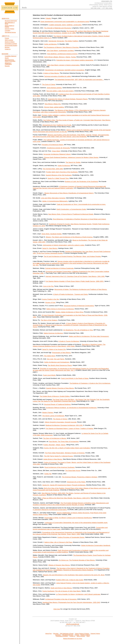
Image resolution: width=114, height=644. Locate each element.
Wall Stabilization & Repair (67, 634)
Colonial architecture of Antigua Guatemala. (59, 268)
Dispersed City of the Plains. (76, 482)
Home (88, 636)
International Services (68, 635)
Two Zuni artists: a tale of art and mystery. (60, 91)
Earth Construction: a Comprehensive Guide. (71, 209)
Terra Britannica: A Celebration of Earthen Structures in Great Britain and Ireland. (79, 219)
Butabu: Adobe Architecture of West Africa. (70, 312)
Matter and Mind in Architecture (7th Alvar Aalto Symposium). (89, 336)
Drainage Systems (95, 634)
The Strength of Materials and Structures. (58, 28)
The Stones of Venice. (60, 419)
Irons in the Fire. (49, 286)
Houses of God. (50, 302)
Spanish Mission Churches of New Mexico (60, 388)
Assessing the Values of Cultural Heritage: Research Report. (68, 99)
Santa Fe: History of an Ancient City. (54, 349)
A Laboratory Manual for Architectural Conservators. (50, 510)
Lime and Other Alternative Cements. (53, 198)
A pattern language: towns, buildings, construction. (65, 25)
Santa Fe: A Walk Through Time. (58, 178)
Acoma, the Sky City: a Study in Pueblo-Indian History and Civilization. (67, 448)
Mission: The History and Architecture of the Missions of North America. (69, 237)
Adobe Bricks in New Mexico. (53, 459)
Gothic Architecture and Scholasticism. (57, 362)
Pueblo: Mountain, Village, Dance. (54, 445)
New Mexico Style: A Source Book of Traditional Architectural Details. (71, 214)
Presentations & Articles (62, 636)
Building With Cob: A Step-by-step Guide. (70, 580)
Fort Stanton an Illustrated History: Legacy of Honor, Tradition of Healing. (70, 428)
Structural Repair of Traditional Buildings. (58, 404)
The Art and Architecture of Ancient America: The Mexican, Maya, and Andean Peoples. (72, 256)
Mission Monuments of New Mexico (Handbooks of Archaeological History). (69, 193)
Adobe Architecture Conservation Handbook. (96, 545)
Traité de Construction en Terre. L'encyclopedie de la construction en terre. (81, 204)
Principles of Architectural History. (53, 145)
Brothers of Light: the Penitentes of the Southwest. (82, 181)
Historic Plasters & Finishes (82, 634)
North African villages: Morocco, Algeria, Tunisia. (60, 57)
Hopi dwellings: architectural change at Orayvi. (62, 54)
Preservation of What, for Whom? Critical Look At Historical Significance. (68, 518)
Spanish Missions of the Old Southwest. (59, 175)
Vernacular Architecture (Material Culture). (57, 154)
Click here (57, 609)
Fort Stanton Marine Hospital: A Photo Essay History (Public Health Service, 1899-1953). (75, 281)
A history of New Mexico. (51, 73)
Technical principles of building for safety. (58, 76)
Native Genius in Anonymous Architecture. (60, 309)
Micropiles (56, 634)
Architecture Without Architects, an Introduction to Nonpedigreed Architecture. (71, 408)
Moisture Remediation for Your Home (73, 639)
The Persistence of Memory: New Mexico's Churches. (61, 47)
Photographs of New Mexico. (61, 353)
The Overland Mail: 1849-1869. (53, 169)
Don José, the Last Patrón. (56, 359)
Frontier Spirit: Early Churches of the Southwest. (62, 172)
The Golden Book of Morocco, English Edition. (55, 396)
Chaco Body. (56, 151)
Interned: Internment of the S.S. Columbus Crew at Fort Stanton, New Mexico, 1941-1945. (75, 276)
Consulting (58, 635)
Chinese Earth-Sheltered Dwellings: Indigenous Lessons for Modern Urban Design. (71, 157)
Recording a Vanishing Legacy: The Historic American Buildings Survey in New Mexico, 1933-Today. (69, 345)
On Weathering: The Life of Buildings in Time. (78, 330)
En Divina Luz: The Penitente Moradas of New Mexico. (77, 560)
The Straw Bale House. (73, 470)
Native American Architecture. (54, 333)
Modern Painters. (48, 412)
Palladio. (48, 18)
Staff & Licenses (81, 636)
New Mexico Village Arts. (53, 104)
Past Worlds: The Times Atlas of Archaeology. (64, 441)
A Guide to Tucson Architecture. (69, 341)
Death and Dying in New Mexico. (61, 588)
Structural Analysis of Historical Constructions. (79, 306)
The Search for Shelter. (73, 162)
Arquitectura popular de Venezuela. (58, 148)
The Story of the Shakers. (49, 320)
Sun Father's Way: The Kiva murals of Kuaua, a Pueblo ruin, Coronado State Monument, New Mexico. (77, 120)
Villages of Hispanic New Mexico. (59, 565)
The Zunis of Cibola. (49, 84)
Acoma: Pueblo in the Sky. (51, 299)
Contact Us (72, 636)
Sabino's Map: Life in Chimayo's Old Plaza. (58, 542)
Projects (77, 635)
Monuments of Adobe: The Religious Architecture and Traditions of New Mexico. (81, 289)
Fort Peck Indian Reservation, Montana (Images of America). (65, 453)
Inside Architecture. (64, 166)
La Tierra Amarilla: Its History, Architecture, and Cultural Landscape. (78, 594)
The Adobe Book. (49, 356)
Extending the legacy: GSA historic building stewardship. (75, 60)
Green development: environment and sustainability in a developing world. (65, 22)
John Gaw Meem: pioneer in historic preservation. (64, 65)
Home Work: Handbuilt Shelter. (52, 234)
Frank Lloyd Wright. (49, 375)
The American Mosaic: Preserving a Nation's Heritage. (80, 477)
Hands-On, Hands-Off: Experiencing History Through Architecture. (64, 485)
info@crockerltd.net (73, 624)
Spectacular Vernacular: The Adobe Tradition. (63, 41)
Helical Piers (49, 634)
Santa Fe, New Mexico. (50, 248)
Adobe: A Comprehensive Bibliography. (55, 201)
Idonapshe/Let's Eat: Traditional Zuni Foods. (57, 125)
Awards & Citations (85, 635)
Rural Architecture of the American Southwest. (60, 467)
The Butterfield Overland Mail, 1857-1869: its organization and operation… (79, 80)
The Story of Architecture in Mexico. (55, 438)
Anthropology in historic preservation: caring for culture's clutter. (64, 245)
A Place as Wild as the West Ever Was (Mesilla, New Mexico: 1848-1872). (66, 498)
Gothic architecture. (51, 44)
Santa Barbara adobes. (54, 88)
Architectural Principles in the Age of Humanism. (61, 599)
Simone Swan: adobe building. (54, 107)
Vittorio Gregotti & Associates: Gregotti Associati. (61, 422)
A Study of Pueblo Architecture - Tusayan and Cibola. (71, 294)
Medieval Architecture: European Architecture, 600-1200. (64, 425)
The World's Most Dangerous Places (60, 365)
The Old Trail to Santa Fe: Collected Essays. (59, 456)
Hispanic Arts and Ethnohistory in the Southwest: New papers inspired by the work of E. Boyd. (74, 575)
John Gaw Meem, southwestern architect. (60, 51)
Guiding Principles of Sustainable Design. (71, 537)
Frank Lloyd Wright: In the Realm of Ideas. (75, 378)
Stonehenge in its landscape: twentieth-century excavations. (65, 70)
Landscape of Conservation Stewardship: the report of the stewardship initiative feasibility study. (76, 523)
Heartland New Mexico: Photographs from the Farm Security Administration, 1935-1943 (71, 602)
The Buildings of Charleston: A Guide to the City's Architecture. (90, 383)
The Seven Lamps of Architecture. (53, 416)
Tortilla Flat (48, 474)
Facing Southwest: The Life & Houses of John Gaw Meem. (62, 591)
